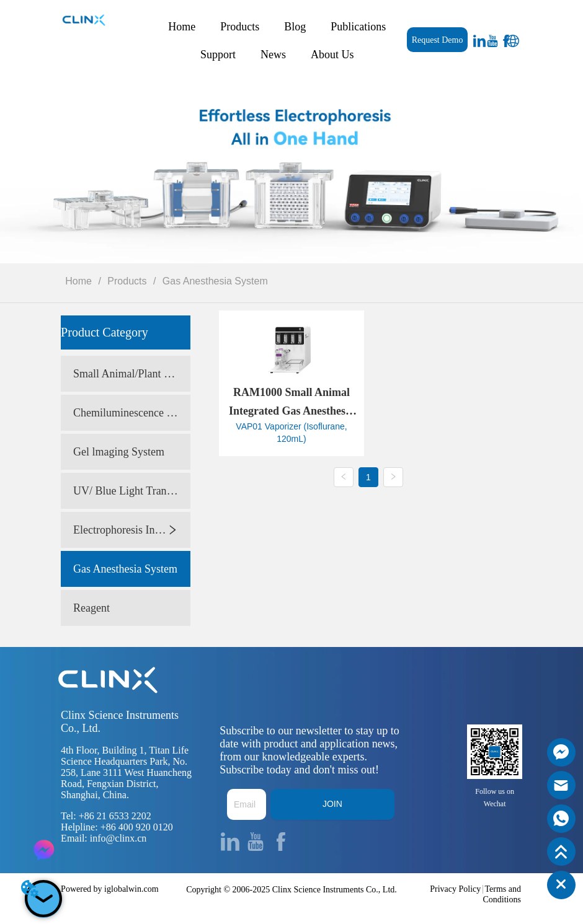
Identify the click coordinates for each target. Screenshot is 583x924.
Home (182, 27)
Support (218, 55)
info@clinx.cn (118, 838)
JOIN (332, 804)
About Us (332, 55)
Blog (295, 27)
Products (240, 27)
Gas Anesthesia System (213, 281)
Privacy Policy (455, 889)
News (273, 55)
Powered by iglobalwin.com (109, 889)
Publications (358, 27)
